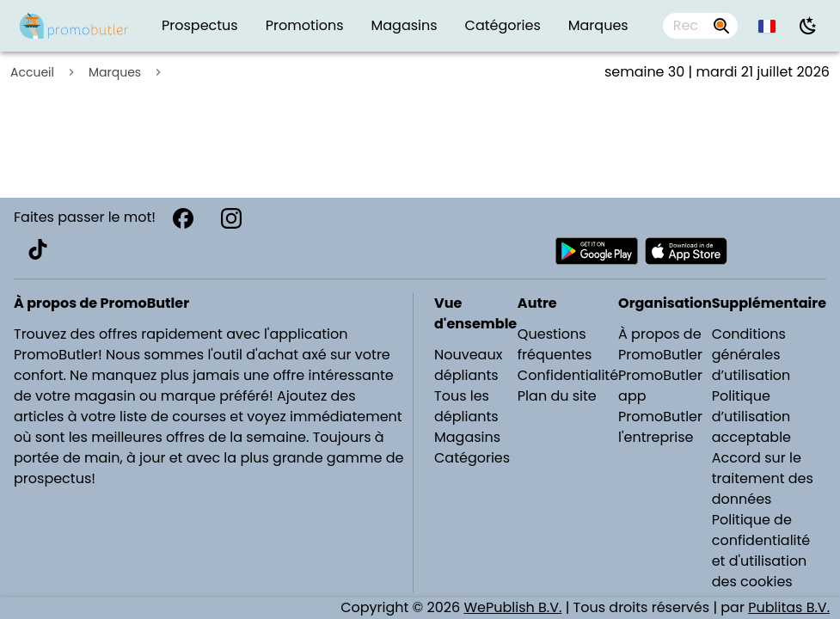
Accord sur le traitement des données (763, 478)
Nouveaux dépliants (468, 365)
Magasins (467, 437)
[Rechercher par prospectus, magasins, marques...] (721, 26)
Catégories (472, 458)
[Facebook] (183, 218)
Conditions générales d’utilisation (751, 355)
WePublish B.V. (512, 607)
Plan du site (557, 396)
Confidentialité (568, 375)
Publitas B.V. (789, 607)
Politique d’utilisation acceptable (751, 417)
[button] (768, 26)
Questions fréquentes (555, 344)
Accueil (32, 72)
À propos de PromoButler (660, 344)
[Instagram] (231, 218)
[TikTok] (38, 249)
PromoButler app (660, 386)
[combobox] (700, 26)
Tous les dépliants (466, 406)
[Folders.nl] (74, 26)
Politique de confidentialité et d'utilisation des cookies (761, 551)
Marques (115, 72)
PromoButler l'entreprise (660, 427)
